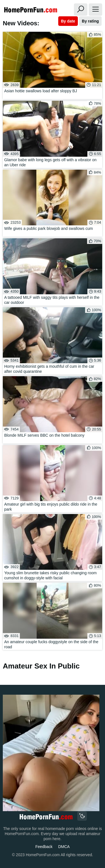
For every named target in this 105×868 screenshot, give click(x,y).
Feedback (44, 847)
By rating (90, 21)
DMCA (64, 847)
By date (68, 21)
